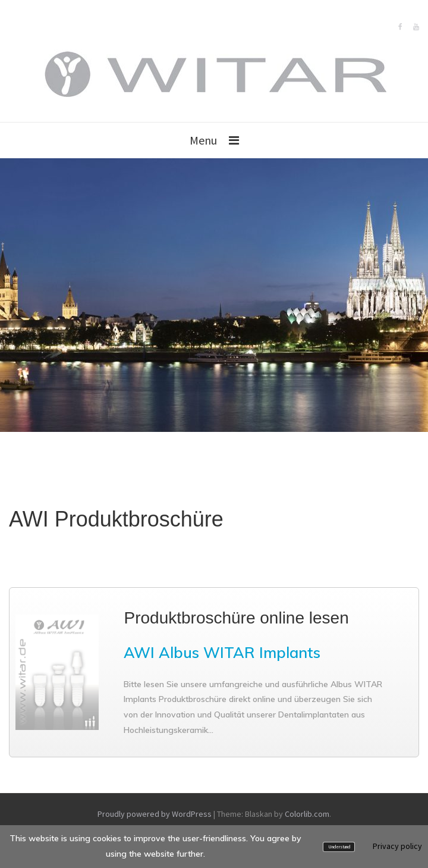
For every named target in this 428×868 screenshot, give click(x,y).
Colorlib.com (307, 814)
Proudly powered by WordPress (155, 814)
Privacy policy (397, 846)
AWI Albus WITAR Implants (222, 652)
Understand (339, 847)
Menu (203, 140)
